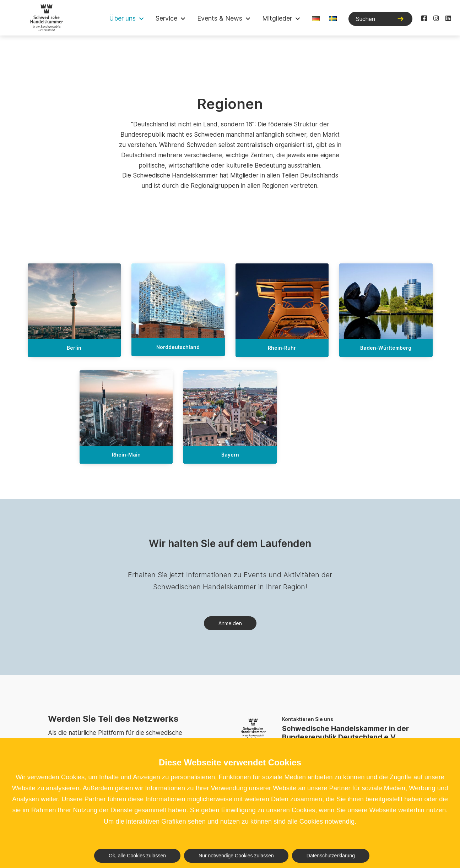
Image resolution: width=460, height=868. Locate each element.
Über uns (122, 18)
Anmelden (230, 623)
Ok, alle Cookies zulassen (137, 856)
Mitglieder (277, 18)
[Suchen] (380, 19)
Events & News (220, 18)
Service (166, 18)
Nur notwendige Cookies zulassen (236, 856)
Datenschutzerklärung (331, 856)
